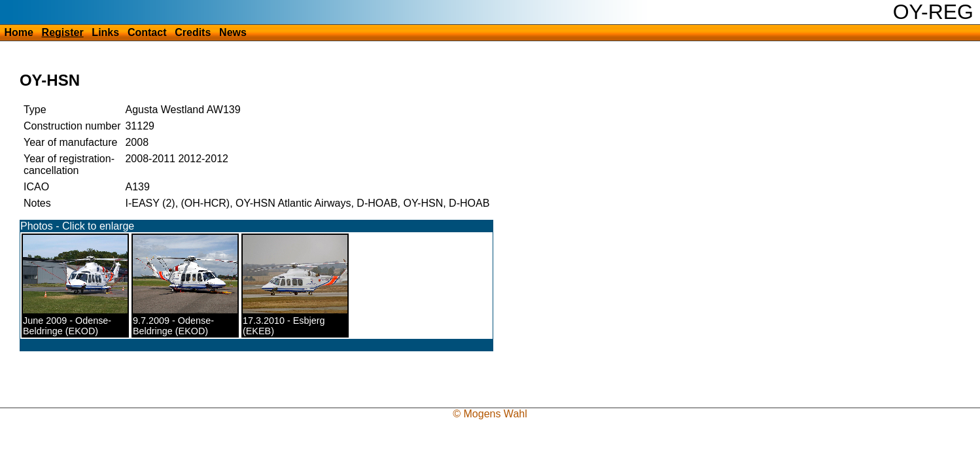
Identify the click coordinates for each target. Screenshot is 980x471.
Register (63, 32)
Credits (193, 32)
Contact (147, 32)
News (233, 32)
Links (105, 32)
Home (18, 32)
